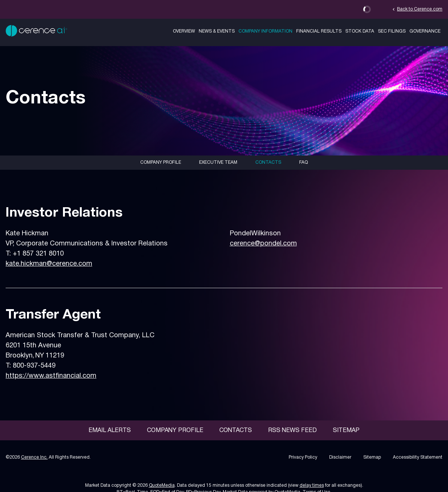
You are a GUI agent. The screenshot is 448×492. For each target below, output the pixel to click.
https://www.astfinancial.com (51, 376)
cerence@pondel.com (263, 244)
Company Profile (161, 162)
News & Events (217, 31)
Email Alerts (110, 431)
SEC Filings (392, 31)
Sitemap (346, 431)
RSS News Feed (292, 431)
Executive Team (218, 162)
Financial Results (319, 31)
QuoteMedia (162, 485)
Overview (184, 31)
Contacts (268, 162)
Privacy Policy (303, 457)
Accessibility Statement (418, 457)
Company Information (265, 31)
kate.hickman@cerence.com (49, 264)
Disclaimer (340, 457)
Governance (425, 31)
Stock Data (360, 31)
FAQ (303, 162)
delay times (312, 485)
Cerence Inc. (34, 457)
